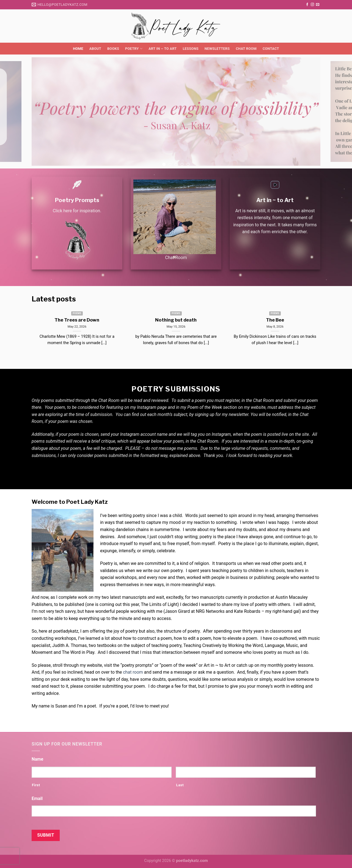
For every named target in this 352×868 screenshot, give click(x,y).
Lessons (190, 49)
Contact (271, 49)
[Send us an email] (318, 5)
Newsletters (217, 49)
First (36, 785)
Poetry (134, 49)
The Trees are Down (77, 320)
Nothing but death (176, 320)
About (95, 49)
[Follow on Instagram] (312, 5)
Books (113, 49)
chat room (133, 672)
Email (37, 798)
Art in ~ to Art (163, 49)
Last (180, 785)
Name (37, 759)
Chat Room (246, 49)
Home (78, 49)
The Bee (275, 320)
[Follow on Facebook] (307, 5)
